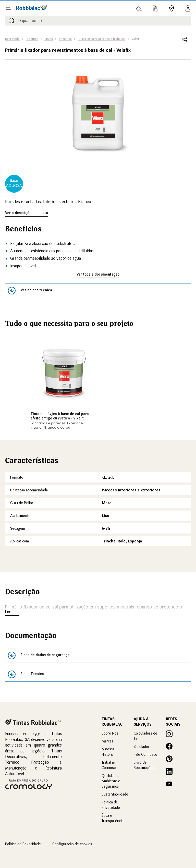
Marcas (107, 741)
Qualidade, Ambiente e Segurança (111, 781)
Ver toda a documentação (98, 274)
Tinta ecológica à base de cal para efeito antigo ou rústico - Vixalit (60, 416)
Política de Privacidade (23, 844)
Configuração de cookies (72, 844)
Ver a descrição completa (27, 213)
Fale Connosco (145, 754)
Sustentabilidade (115, 794)
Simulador (142, 746)
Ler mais (12, 612)
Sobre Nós (110, 733)
